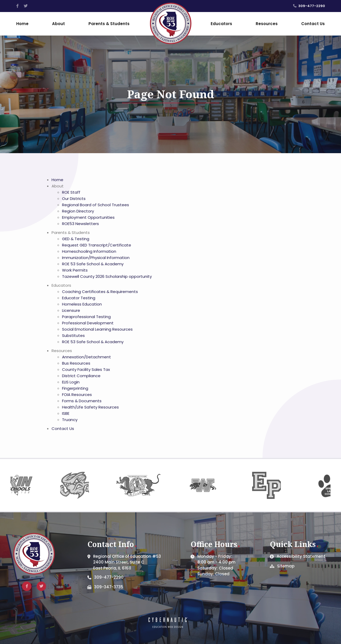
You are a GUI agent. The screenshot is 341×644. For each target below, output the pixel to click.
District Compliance (81, 376)
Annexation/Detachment (86, 357)
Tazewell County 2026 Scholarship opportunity (107, 276)
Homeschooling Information (89, 251)
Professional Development (88, 323)
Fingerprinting (75, 388)
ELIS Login (71, 382)
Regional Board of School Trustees (96, 205)
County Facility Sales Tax (86, 369)
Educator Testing (79, 298)
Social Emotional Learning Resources (97, 329)
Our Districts (74, 199)
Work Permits (75, 270)
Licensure (71, 310)
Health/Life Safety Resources (90, 407)
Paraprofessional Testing (86, 317)
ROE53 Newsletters (80, 224)
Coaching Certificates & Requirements (100, 292)
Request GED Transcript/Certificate (97, 245)
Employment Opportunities (88, 217)
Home (22, 24)
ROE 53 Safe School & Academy (93, 264)
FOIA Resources (77, 395)
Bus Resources (76, 363)
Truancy (70, 420)
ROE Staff (71, 192)
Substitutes (73, 335)
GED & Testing (76, 239)
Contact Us (313, 24)
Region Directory (78, 211)
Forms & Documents (82, 401)
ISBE (66, 413)
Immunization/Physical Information (96, 258)
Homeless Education (82, 304)
